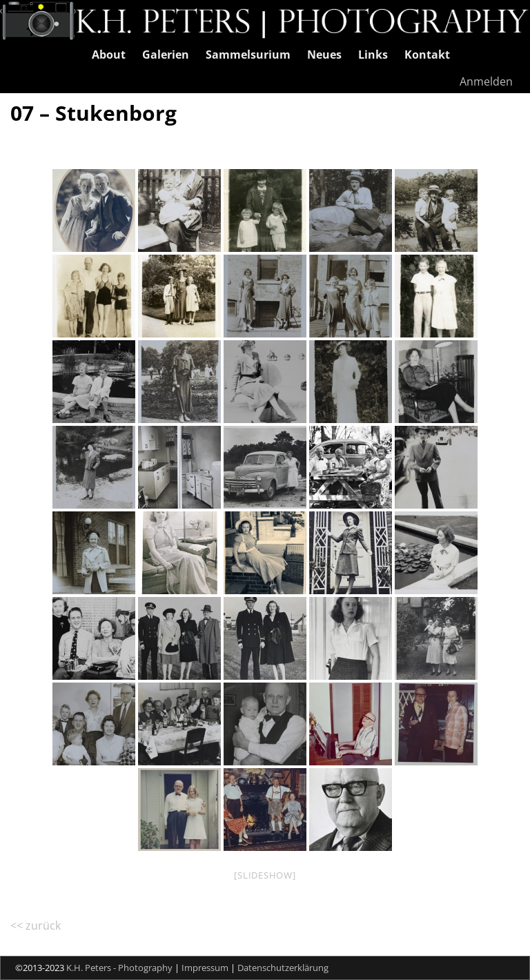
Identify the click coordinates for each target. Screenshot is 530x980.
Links (373, 55)
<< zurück (36, 925)
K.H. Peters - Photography (119, 968)
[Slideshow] (265, 875)
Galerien (166, 55)
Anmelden (486, 81)
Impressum (205, 968)
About (109, 55)
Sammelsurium (248, 55)
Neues (324, 55)
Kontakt (427, 55)
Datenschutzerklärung (283, 968)
